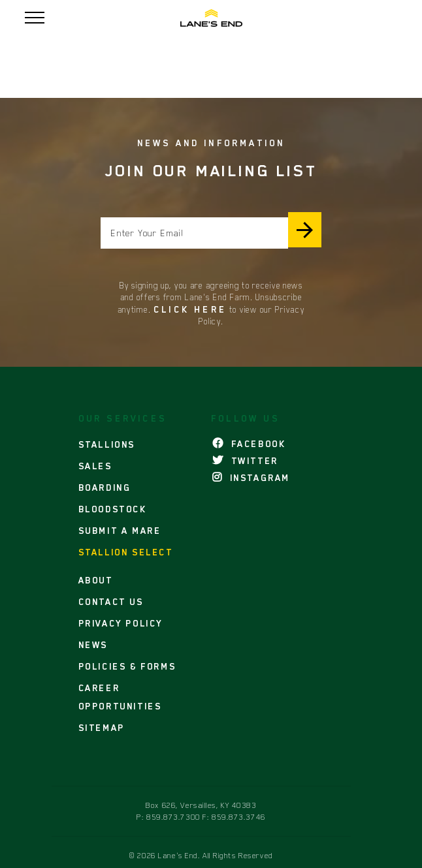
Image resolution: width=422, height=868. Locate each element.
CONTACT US (111, 602)
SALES (95, 466)
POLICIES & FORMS (127, 666)
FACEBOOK (249, 444)
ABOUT (96, 580)
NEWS (93, 645)
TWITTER (245, 461)
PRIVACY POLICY (121, 623)
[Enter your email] (194, 233)
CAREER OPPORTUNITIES (120, 697)
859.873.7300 (173, 817)
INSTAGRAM (251, 478)
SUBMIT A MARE (120, 531)
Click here (190, 309)
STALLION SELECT (126, 552)
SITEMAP (102, 728)
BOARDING (105, 488)
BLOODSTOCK (113, 509)
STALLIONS (107, 444)
